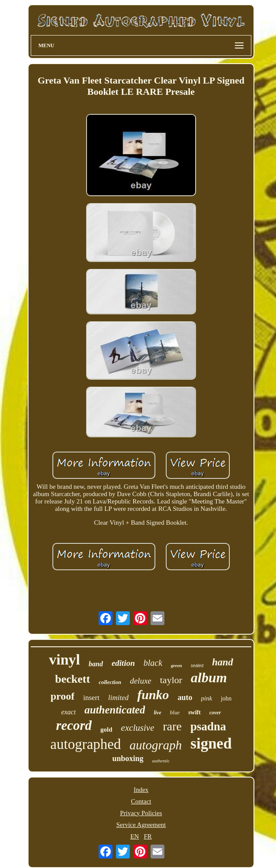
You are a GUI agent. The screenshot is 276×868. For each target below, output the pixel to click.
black (153, 663)
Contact (141, 801)
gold (106, 729)
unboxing (128, 758)
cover (215, 713)
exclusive (138, 728)
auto (185, 697)
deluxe (141, 681)
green (177, 665)
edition (123, 663)
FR (148, 836)
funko (153, 695)
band (96, 664)
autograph (156, 745)
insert (91, 698)
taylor (171, 680)
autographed (85, 744)
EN (135, 836)
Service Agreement (141, 825)
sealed (197, 666)
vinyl (64, 660)
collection (110, 682)
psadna (208, 726)
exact (68, 712)
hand (223, 662)
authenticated (115, 710)
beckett (72, 679)
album (209, 678)
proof (63, 696)
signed (211, 744)
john (226, 699)
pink (207, 698)
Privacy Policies (141, 813)
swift (194, 712)
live (157, 713)
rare (173, 726)
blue (175, 712)
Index (141, 790)
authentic (161, 761)
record (74, 725)
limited (118, 698)
